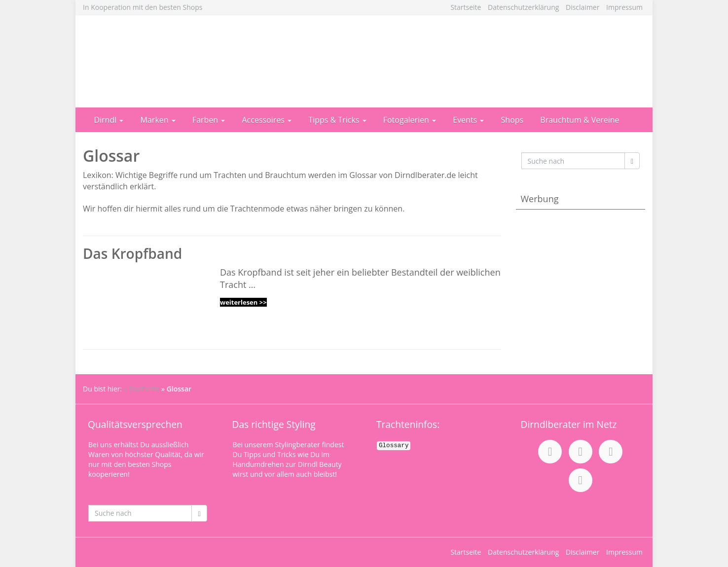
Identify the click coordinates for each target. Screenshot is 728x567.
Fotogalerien (410, 120)
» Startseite (142, 389)
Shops (512, 120)
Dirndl (109, 120)
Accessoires (267, 120)
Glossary (394, 446)
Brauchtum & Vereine (580, 120)
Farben (209, 120)
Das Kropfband (132, 253)
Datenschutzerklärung (523, 7)
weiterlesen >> (243, 302)
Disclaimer (582, 7)
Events (468, 120)
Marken (158, 120)
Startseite (466, 7)
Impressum (624, 7)
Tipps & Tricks (337, 120)
